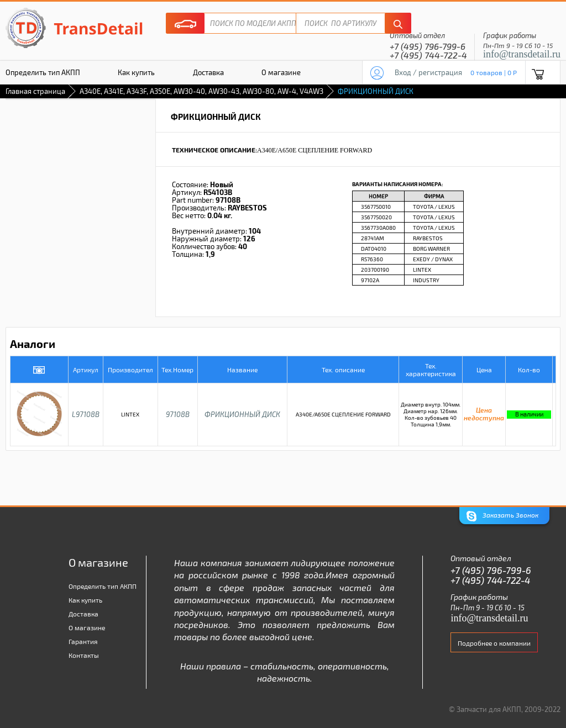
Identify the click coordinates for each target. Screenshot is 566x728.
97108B (178, 414)
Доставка (208, 72)
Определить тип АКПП (103, 586)
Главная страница (35, 91)
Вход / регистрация (428, 72)
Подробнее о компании (494, 643)
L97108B (86, 414)
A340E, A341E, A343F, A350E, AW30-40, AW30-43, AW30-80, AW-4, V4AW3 (201, 91)
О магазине (281, 72)
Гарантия (83, 641)
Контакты (84, 655)
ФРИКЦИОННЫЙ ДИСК (242, 414)
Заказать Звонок (502, 516)
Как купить (136, 72)
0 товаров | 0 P (494, 72)
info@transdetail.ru (522, 54)
